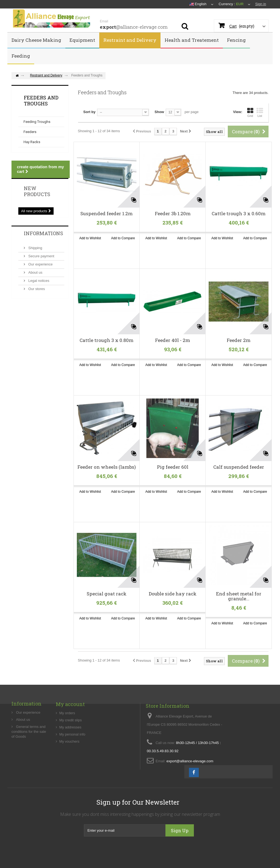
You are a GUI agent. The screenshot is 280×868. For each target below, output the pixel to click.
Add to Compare (123, 238)
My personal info (72, 755)
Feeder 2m (239, 340)
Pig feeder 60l (173, 467)
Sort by (90, 112)
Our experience (40, 264)
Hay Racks (32, 142)
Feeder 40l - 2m (173, 340)
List (260, 113)
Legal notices (38, 281)
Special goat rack (107, 594)
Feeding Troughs (37, 122)
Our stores (36, 289)
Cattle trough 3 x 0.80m (107, 340)
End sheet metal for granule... (239, 596)
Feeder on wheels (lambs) (107, 467)
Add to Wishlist (90, 238)
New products (37, 191)
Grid (250, 113)
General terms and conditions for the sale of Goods (29, 750)
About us (35, 272)
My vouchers (69, 762)
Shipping (35, 248)
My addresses (70, 748)
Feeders (30, 132)
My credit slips (71, 741)
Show (159, 112)
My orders (67, 734)
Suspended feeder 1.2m (107, 214)
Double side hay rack (173, 594)
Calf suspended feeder (239, 467)
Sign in (261, 4)
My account (70, 725)
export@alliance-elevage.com (190, 790)
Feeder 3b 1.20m (173, 214)
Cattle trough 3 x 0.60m (239, 214)
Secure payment (41, 256)
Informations (43, 233)
